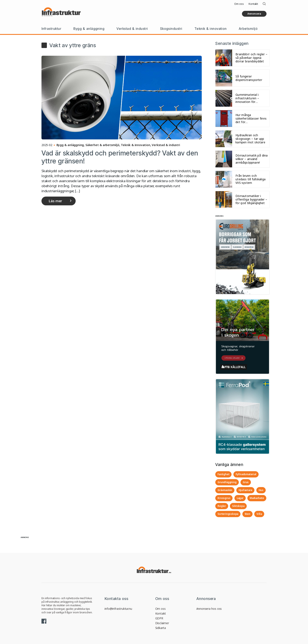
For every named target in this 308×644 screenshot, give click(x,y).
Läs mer (55, 201)
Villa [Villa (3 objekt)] (259, 514)
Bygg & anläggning (89, 29)
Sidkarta (161, 628)
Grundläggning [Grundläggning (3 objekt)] (227, 482)
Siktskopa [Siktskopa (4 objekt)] (238, 506)
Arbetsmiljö (248, 29)
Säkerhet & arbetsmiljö (102, 145)
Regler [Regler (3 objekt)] (222, 506)
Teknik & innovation (211, 29)
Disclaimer (162, 623)
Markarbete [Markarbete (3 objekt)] (257, 498)
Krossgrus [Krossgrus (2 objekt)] (224, 498)
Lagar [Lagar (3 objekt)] (240, 498)
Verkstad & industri (132, 29)
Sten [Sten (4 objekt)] (247, 514)
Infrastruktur (51, 29)
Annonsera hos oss (209, 609)
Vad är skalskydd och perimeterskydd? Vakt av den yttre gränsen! (120, 157)
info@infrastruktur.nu (118, 609)
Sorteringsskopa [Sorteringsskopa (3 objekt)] (228, 514)
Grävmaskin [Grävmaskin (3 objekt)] (225, 490)
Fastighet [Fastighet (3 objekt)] (223, 474)
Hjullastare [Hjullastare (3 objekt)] (245, 490)
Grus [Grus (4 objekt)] (246, 482)
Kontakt (253, 4)
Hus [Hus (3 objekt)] (261, 490)
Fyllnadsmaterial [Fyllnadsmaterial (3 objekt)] (246, 474)
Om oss (239, 4)
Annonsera (254, 14)
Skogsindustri (171, 29)
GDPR (159, 618)
